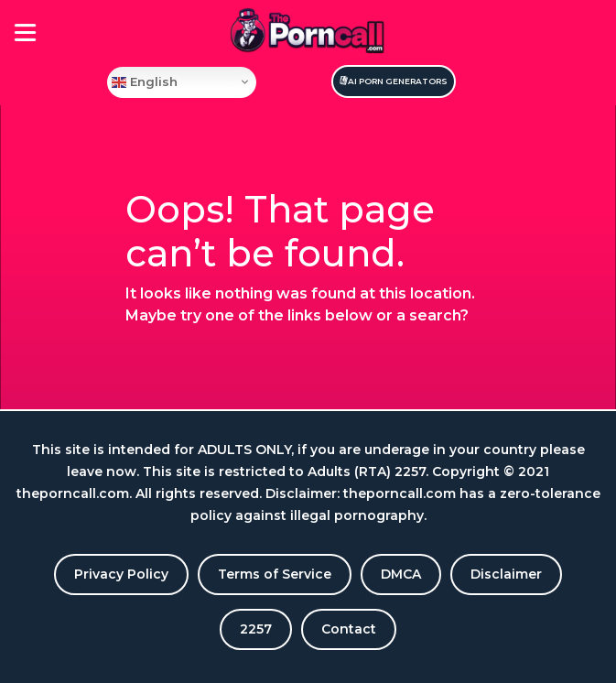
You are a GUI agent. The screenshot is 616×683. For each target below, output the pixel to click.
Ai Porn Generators (398, 81)
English (145, 81)
